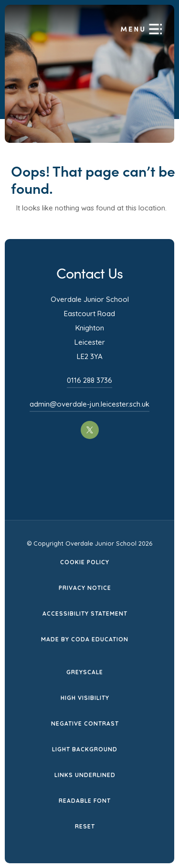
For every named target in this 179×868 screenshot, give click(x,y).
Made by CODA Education (85, 639)
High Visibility (85, 698)
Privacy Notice (85, 588)
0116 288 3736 (89, 380)
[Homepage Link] (97, 39)
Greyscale (85, 672)
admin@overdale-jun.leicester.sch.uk (89, 404)
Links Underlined (85, 775)
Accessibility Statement (85, 614)
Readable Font (85, 801)
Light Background (85, 749)
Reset (85, 826)
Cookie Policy (85, 562)
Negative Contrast (85, 723)
